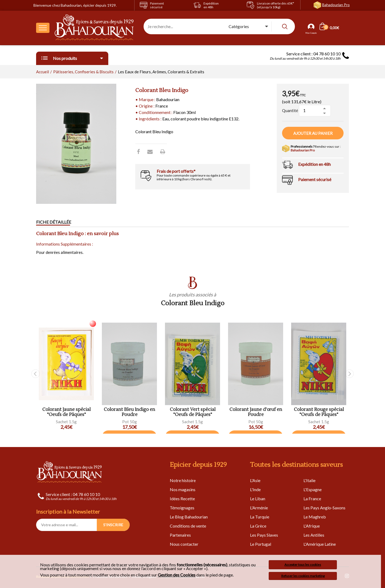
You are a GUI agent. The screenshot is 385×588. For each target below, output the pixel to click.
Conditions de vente (188, 526)
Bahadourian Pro (336, 5)
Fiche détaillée (54, 222)
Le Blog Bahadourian (189, 517)
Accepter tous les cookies (303, 565)
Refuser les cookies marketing (303, 576)
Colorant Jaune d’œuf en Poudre (256, 412)
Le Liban (258, 499)
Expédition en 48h (314, 164)
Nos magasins (183, 489)
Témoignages (182, 508)
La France (312, 499)
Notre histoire (183, 480)
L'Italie (309, 480)
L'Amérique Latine (320, 544)
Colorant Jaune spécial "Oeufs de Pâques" (66, 412)
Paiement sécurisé (315, 179)
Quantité (290, 110)
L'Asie (255, 480)
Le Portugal (261, 544)
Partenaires (180, 535)
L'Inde (255, 489)
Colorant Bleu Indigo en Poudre (129, 412)
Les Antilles (314, 535)
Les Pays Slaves (264, 535)
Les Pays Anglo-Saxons (324, 508)
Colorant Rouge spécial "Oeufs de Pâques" (319, 412)
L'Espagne (313, 489)
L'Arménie (259, 508)
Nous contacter (184, 544)
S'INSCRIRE (113, 525)
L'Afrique (312, 526)
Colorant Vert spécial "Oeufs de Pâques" (193, 412)
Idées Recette (182, 499)
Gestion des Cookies (177, 575)
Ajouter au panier (313, 133)
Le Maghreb (315, 517)
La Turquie (260, 517)
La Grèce (258, 526)
